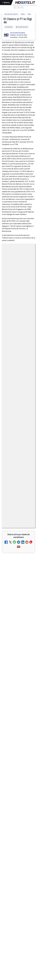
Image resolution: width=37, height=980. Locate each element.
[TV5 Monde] (29, 686)
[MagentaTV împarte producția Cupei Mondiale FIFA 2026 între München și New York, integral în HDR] (29, 636)
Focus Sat (19, 955)
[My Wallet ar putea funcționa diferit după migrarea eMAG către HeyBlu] (29, 609)
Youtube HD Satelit (18, 916)
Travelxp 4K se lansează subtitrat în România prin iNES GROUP (12, 582)
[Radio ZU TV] (29, 665)
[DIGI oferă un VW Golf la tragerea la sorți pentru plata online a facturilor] (29, 707)
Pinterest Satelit (19, 934)
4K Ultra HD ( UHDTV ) (11, 14)
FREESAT (11, 955)
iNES (29, 959)
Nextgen (28, 955)
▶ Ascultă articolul (22, 27)
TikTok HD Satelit (18, 922)
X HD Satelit (18, 928)
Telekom (14, 959)
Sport (23, 14)
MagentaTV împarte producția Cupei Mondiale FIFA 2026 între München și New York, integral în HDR (13, 637)
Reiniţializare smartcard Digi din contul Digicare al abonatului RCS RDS (18, 491)
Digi (5, 955)
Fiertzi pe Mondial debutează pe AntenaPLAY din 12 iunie (17, 740)
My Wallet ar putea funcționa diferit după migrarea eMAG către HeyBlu (13, 609)
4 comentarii (9, 27)
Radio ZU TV (9, 662)
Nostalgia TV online (12, 558)
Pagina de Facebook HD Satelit (19, 895)
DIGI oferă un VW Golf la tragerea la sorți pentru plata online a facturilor (13, 706)
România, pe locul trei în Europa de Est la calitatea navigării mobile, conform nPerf (18, 750)
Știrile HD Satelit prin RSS (19, 940)
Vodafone (22, 959)
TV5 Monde (8, 683)
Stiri (29, 14)
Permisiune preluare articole (18, 973)
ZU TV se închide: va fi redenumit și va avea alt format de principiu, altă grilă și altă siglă (13, 515)
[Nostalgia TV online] (29, 561)
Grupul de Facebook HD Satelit (19, 903)
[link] (18, 493)
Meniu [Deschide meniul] (6, 3)
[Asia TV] (29, 543)
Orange (6, 959)
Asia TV (7, 539)
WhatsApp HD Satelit (18, 910)
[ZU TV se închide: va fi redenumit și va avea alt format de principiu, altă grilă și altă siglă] (29, 516)
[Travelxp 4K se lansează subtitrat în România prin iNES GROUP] (29, 582)
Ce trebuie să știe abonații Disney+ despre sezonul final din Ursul (18, 760)
